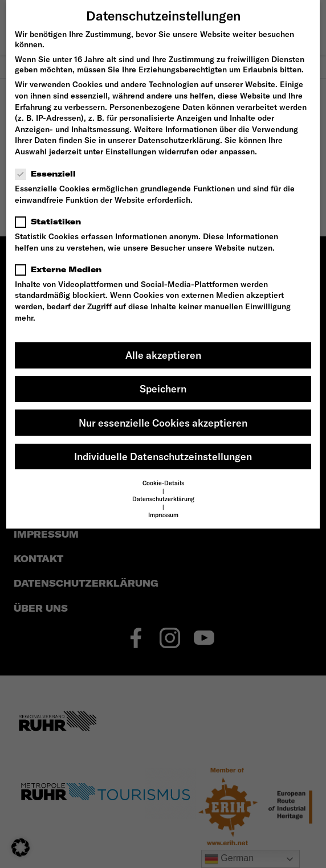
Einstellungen (131, 152)
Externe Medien (62, 269)
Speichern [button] (163, 389)
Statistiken (52, 222)
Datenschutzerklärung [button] (163, 499)
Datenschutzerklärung (179, 140)
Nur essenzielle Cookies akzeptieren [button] (163, 423)
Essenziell (49, 174)
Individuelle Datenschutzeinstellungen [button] (163, 456)
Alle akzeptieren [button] (163, 355)
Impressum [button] (163, 515)
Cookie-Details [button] (163, 483)
